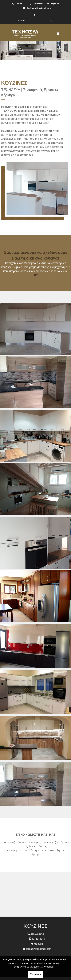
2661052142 (21, 4)
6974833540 (39, 4)
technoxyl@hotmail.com (39, 8)
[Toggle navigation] (58, 34)
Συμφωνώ (35, 974)
